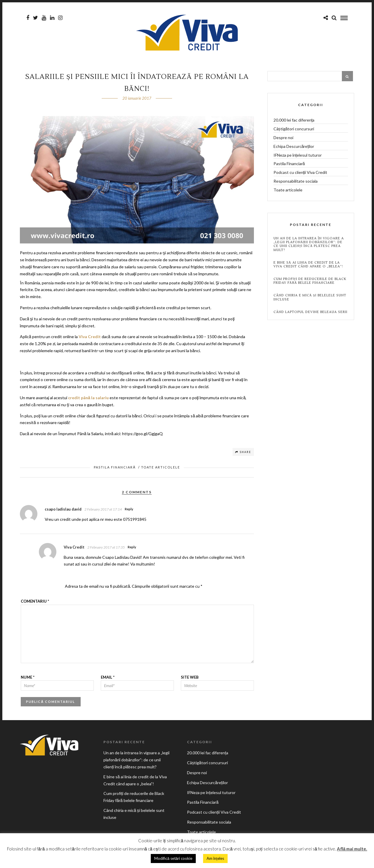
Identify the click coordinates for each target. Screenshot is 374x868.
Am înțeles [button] (215, 858)
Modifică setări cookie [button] (173, 858)
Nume (28, 678)
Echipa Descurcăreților (294, 147)
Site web (190, 678)
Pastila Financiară (115, 468)
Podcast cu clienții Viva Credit (301, 173)
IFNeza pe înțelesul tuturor (298, 156)
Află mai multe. (352, 849)
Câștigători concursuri (294, 130)
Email (108, 678)
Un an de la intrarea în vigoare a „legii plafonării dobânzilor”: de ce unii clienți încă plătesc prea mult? (309, 245)
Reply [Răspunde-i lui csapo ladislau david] (129, 510)
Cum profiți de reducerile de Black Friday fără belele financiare (310, 282)
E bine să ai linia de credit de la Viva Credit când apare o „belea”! (308, 266)
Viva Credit (90, 338)
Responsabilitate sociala (296, 182)
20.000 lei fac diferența (294, 121)
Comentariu (35, 602)
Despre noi (283, 139)
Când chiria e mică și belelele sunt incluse (310, 298)
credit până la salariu (88, 399)
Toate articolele (161, 468)
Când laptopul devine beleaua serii (310, 313)
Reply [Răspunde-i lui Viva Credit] (132, 548)
